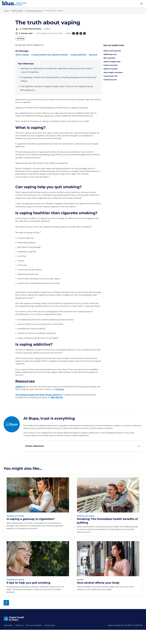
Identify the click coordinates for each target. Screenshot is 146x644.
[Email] (81, 33)
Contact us (8, 629)
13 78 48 (60, 387)
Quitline (19, 385)
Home (6, 11)
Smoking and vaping (34, 11)
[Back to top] (6, 601)
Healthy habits (17, 11)
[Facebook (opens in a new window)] (73, 33)
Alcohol (80, 578)
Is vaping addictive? (78, 53)
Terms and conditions (12, 634)
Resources (93, 53)
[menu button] (141, 4)
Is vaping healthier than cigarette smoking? (50, 53)
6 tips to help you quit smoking (28, 581)
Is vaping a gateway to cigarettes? (31, 517)
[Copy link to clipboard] (84, 33)
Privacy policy (9, 639)
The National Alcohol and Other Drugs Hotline (37, 393)
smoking (20, 38)
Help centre (8, 623)
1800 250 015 (57, 395)
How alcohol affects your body (98, 581)
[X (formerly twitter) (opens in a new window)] (77, 33)
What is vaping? (22, 53)
